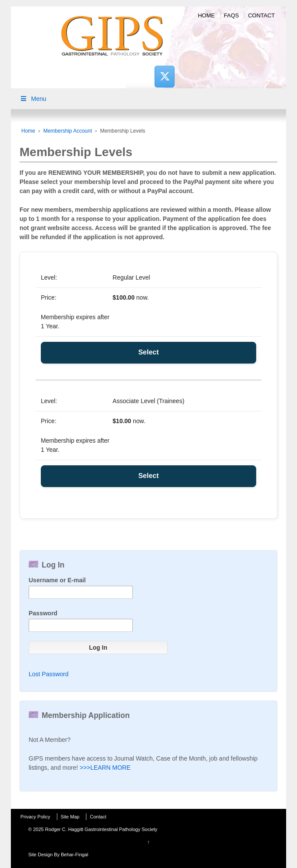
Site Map (70, 817)
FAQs (232, 15)
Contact (261, 15)
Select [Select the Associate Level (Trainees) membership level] (148, 476)
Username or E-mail (57, 580)
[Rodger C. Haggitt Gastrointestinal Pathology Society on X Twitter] (165, 76)
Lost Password (49, 674)
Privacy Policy (35, 817)
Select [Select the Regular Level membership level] (148, 352)
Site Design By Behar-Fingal (58, 855)
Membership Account (68, 131)
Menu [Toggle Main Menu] (33, 99)
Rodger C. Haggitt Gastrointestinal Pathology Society (101, 829)
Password (43, 613)
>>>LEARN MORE (105, 768)
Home (206, 15)
